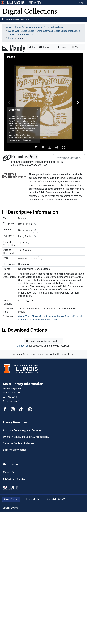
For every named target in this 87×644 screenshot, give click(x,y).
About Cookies (11, 499)
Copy (33, 156)
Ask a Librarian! (11, 401)
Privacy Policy (33, 499)
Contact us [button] (23, 346)
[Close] (37, 110)
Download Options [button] (25, 330)
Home (8, 27)
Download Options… (69, 158)
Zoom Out (30, 147)
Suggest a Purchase (14, 479)
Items (11, 38)
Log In (82, 2)
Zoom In (23, 147)
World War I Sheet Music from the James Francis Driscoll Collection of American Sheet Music (50, 318)
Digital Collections (30, 11)
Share (62, 47)
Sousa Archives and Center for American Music (40, 27)
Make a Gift (9, 472)
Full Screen (63, 147)
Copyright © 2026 (56, 499)
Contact (45, 47)
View (76, 47)
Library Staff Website (15, 450)
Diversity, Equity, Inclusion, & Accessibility (26, 437)
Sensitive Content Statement (17, 19)
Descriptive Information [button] (30, 212)
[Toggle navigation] (83, 11)
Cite (32, 47)
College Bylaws (10, 508)
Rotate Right (36, 147)
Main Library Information (23, 384)
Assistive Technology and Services (22, 430)
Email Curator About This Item (43, 341)
